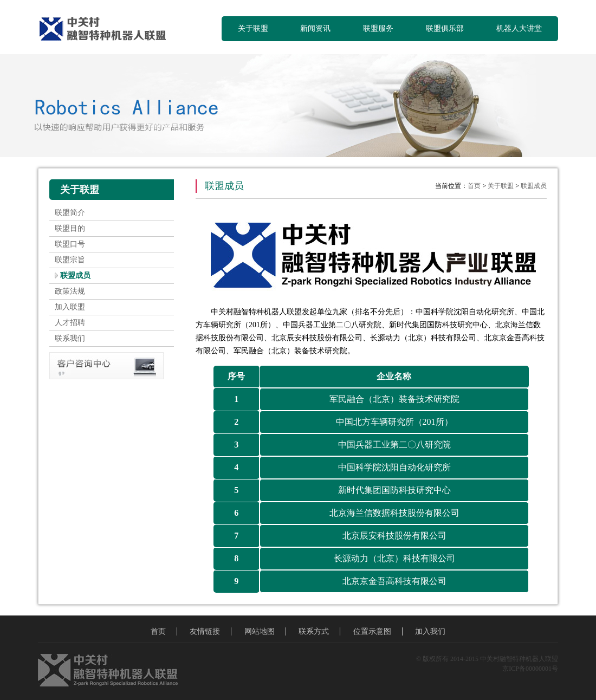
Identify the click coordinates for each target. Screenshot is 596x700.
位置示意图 (372, 631)
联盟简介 (70, 213)
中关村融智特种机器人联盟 (107, 30)
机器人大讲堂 (519, 28)
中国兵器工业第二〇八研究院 (394, 445)
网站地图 (260, 631)
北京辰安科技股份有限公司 (394, 536)
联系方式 (314, 631)
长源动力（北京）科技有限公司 (394, 558)
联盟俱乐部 (445, 28)
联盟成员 (75, 276)
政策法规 (70, 291)
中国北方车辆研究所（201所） (394, 422)
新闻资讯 (315, 28)
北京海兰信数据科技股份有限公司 (394, 513)
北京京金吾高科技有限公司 (394, 581)
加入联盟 (70, 307)
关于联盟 (253, 28)
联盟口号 (70, 244)
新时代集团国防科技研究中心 (394, 490)
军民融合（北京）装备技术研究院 (394, 399)
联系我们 (70, 338)
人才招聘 (70, 323)
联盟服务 (378, 28)
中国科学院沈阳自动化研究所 (394, 467)
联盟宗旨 (70, 260)
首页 (474, 186)
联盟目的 (70, 228)
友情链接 (205, 631)
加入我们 (430, 631)
